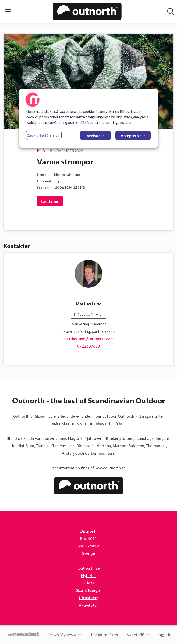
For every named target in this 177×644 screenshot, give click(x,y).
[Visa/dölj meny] (8, 11)
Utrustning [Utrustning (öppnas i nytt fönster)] (89, 598)
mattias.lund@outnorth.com (88, 339)
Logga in (164, 635)
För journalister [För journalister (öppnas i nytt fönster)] (105, 635)
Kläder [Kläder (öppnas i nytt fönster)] (88, 583)
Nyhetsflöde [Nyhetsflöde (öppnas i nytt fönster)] (137, 635)
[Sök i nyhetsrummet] (171, 11)
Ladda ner (50, 201)
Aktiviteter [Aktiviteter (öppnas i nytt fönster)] (88, 605)
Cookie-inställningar (44, 135)
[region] (88, 118)
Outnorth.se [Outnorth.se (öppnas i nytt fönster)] (89, 568)
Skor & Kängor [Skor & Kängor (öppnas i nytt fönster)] (89, 590)
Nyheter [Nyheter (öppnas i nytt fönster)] (89, 575)
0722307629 (88, 346)
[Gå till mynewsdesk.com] (24, 635)
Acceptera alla (133, 136)
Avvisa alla (96, 136)
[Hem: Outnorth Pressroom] (87, 11)
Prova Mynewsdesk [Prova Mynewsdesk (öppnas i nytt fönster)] (66, 635)
